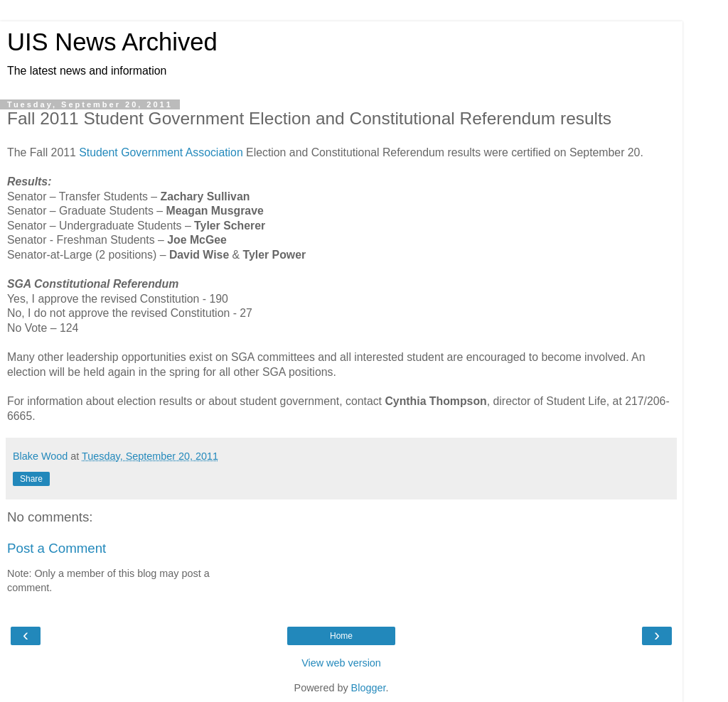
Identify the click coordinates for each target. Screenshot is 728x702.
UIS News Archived (112, 42)
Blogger (369, 688)
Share (31, 479)
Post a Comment (57, 548)
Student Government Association (161, 152)
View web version (341, 663)
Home (341, 636)
